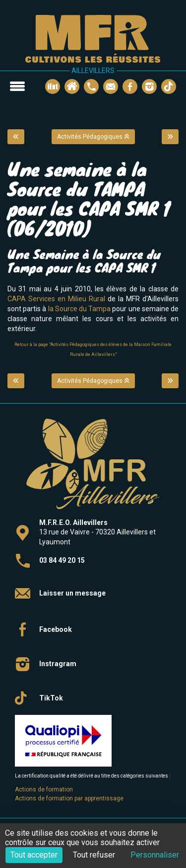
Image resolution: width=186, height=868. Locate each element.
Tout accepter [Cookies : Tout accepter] (34, 855)
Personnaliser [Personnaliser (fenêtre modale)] (155, 855)
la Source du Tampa (80, 309)
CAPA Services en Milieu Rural (58, 299)
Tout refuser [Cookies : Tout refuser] (94, 855)
